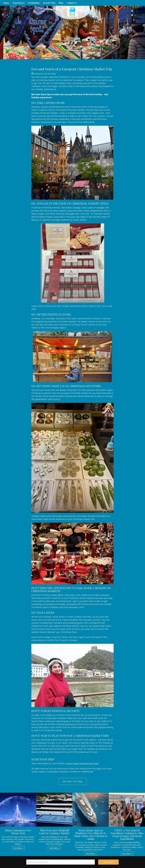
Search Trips (49, 3)
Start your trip (108, 862)
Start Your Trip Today (72, 781)
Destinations (34, 3)
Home (6, 3)
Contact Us (72, 3)
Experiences (19, 3)
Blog (61, 3)
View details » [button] (18, 848)
